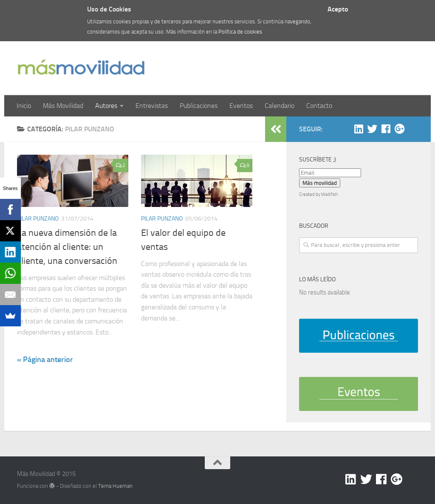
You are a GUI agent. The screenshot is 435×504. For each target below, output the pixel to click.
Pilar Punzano (38, 219)
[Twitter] (372, 129)
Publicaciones (199, 106)
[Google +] (399, 129)
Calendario (280, 106)
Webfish (329, 194)
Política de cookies (240, 32)
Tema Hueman (115, 486)
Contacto (319, 106)
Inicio (24, 106)
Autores (106, 106)
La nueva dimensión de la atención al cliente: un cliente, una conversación (67, 247)
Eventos (241, 106)
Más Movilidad (63, 106)
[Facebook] (386, 129)
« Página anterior (45, 360)
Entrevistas (152, 106)
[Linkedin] (359, 129)
